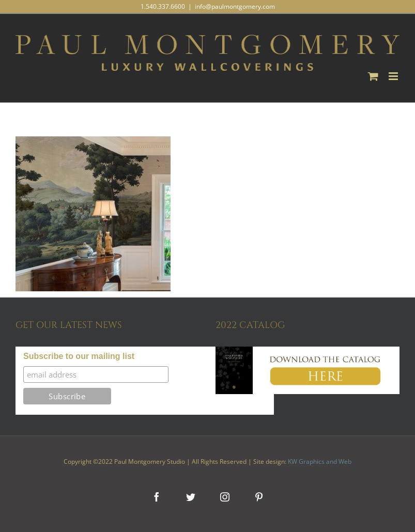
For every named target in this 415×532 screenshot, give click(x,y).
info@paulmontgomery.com (235, 6)
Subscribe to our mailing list (79, 356)
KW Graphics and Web (320, 461)
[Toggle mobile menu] (394, 76)
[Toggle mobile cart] (373, 76)
